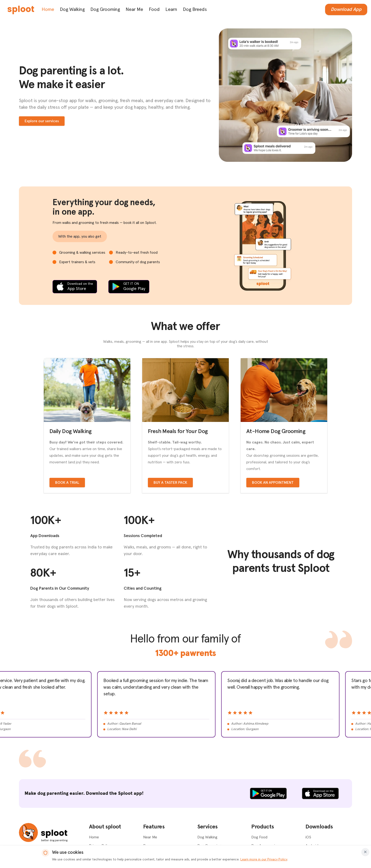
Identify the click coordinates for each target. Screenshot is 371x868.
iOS (308, 837)
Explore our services (42, 121)
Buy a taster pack (170, 483)
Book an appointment (273, 483)
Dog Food (259, 837)
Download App (346, 9)
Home (48, 9)
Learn (171, 9)
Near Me (134, 9)
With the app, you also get (80, 236)
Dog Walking (72, 9)
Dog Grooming (105, 9)
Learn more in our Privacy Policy (264, 859)
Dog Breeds (195, 9)
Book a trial (67, 483)
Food (154, 9)
